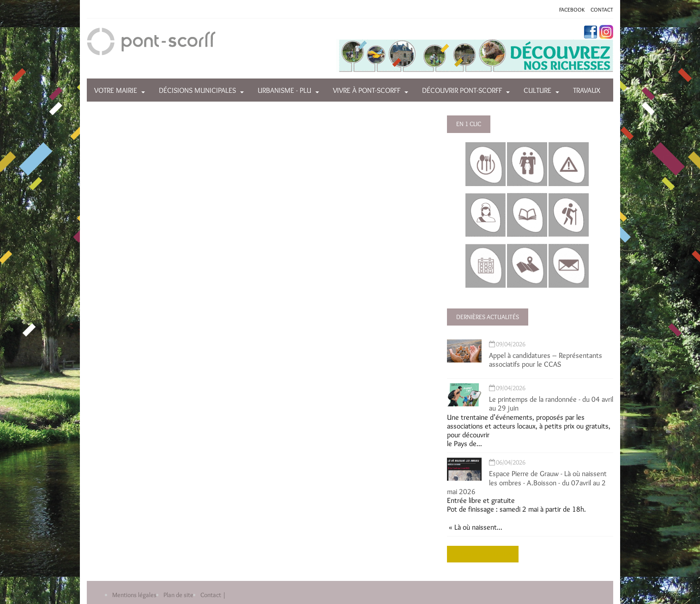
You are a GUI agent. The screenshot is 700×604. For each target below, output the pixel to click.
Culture (537, 90)
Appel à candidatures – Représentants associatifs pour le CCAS (546, 360)
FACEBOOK (572, 9)
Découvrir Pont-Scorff (462, 90)
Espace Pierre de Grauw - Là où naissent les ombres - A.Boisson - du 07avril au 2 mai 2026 (527, 482)
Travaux (587, 90)
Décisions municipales (197, 90)
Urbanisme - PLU (284, 90)
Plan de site (178, 595)
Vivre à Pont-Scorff (367, 90)
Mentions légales (134, 595)
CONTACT (602, 9)
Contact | (213, 595)
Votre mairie (116, 90)
